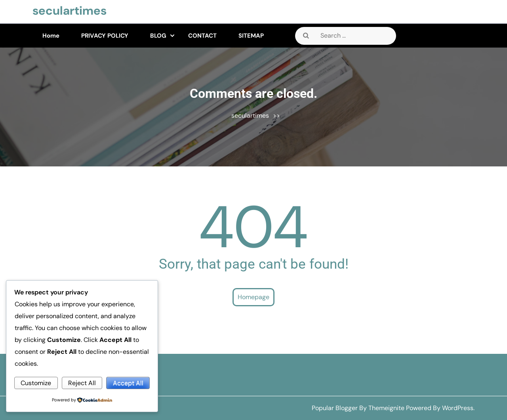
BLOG (158, 36)
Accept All (128, 383)
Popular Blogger (335, 408)
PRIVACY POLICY (105, 36)
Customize (36, 383)
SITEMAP (251, 36)
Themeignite (386, 408)
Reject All (82, 383)
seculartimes (70, 10)
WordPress (458, 408)
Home (51, 36)
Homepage (253, 297)
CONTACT (202, 36)
